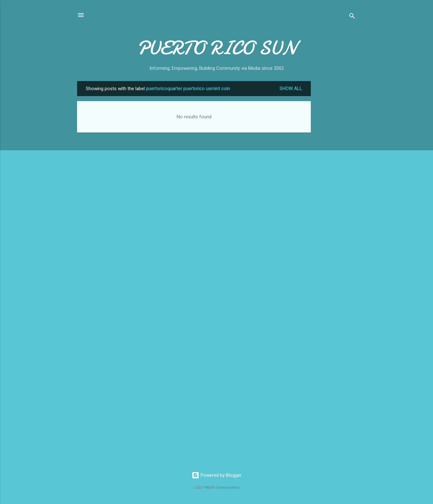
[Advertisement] (336, 175)
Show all (291, 89)
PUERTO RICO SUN (217, 48)
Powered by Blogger (217, 475)
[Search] (352, 17)
